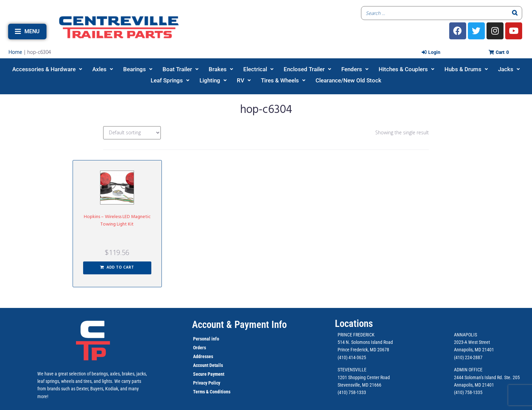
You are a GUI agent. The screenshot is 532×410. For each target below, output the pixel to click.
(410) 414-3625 (352, 357)
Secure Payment (209, 374)
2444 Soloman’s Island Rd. (479, 377)
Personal (202, 339)
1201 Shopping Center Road (364, 377)
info (215, 339)
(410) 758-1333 (352, 392)
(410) (459, 392)
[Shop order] (132, 133)
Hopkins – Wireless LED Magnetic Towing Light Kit (117, 221)
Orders (199, 348)
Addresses (203, 356)
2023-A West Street (472, 342)
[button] (27, 32)
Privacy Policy (207, 383)
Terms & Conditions (212, 392)
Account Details (208, 365)
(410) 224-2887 (468, 357)
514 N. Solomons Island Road (365, 342)
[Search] (515, 13)
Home (15, 52)
